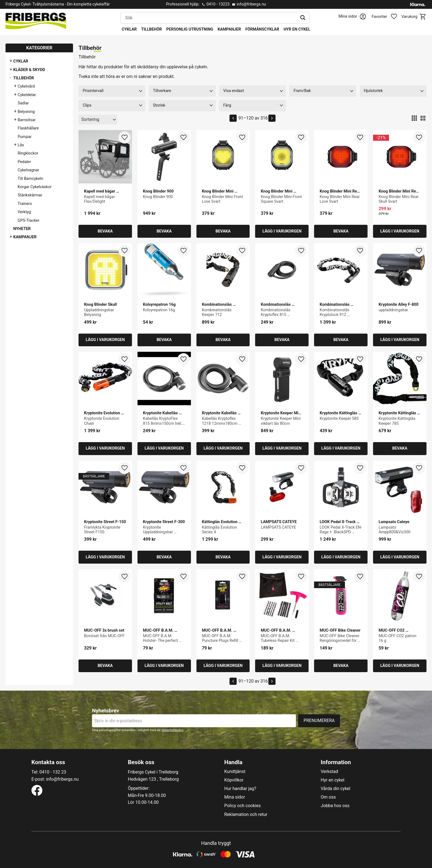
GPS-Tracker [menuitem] (29, 221)
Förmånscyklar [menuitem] (262, 29)
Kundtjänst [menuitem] (235, 772)
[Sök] (303, 18)
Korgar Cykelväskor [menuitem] (35, 187)
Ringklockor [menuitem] (28, 153)
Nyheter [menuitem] (22, 229)
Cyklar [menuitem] (129, 29)
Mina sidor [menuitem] (235, 797)
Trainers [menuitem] (25, 204)
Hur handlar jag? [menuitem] (240, 789)
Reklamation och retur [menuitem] (246, 815)
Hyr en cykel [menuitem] (297, 29)
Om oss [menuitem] (328, 797)
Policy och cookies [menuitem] (242, 806)
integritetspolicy (172, 730)
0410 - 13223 (218, 4)
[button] (387, 17)
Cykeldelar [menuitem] (27, 95)
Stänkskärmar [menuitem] (30, 195)
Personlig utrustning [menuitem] (190, 29)
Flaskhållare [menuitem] (28, 128)
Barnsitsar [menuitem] (27, 120)
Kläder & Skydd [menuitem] (29, 70)
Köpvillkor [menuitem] (234, 780)
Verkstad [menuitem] (329, 772)
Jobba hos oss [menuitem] (335, 806)
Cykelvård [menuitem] (26, 86)
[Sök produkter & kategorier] (209, 18)
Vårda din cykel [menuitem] (336, 789)
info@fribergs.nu (251, 4)
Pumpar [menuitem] (25, 137)
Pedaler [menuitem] (24, 162)
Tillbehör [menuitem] (151, 29)
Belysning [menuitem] (26, 112)
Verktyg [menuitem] (24, 212)
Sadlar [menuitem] (23, 103)
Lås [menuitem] (21, 145)
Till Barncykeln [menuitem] (30, 179)
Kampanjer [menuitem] (229, 29)
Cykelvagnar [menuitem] (28, 170)
